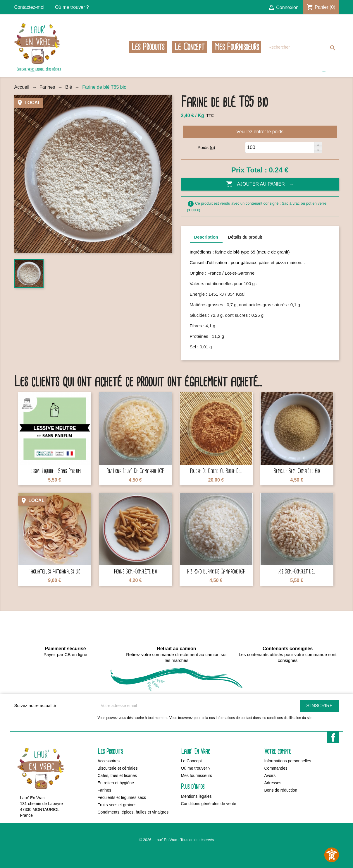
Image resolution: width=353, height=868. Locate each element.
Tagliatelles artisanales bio (55, 572)
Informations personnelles (288, 761)
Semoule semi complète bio (297, 471)
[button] (318, 145)
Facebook (333, 737)
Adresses (273, 783)
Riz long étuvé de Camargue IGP (135, 471)
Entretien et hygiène (116, 783)
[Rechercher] (302, 47)
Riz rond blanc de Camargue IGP (216, 572)
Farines (105, 790)
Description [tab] (206, 237)
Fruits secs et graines (117, 805)
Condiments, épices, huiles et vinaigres (133, 812)
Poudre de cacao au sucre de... (216, 471)
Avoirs (270, 775)
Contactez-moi (29, 7)
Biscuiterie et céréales (118, 768)
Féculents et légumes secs (122, 797)
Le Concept (190, 47)
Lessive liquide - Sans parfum (55, 471)
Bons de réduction (281, 790)
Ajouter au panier (256, 184)
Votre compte (278, 752)
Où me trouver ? (72, 7)
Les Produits (148, 47)
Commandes (276, 768)
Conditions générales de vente (209, 804)
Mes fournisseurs (237, 47)
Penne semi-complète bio (135, 572)
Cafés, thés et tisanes (117, 775)
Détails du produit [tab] (245, 237)
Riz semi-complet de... (297, 572)
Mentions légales (196, 796)
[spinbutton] (253, 148)
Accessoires (109, 761)
